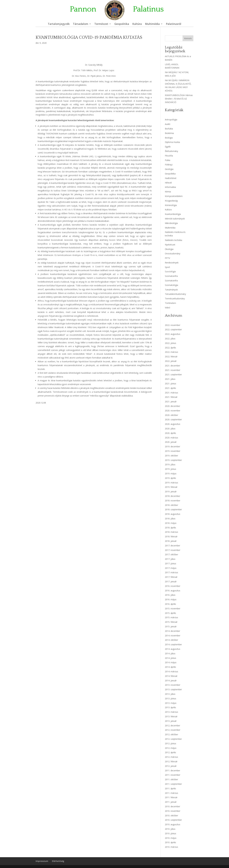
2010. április (170, 842)
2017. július (170, 559)
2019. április (170, 478)
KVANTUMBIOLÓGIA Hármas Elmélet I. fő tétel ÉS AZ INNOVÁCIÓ (179, 99)
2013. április (170, 707)
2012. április (170, 752)
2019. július (170, 464)
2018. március (171, 532)
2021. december (172, 366)
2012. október (171, 734)
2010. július (170, 829)
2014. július (170, 653)
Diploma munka (172, 142)
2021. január (171, 401)
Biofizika (169, 129)
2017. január (171, 581)
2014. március (171, 671)
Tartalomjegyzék (59, 24)
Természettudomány (175, 299)
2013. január (171, 721)
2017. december (172, 546)
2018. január (171, 541)
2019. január (171, 491)
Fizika (168, 160)
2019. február (171, 487)
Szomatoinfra (171, 276)
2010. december (172, 806)
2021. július (170, 379)
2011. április (170, 788)
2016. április (170, 604)
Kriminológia (171, 205)
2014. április (170, 667)
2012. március (171, 757)
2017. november (173, 550)
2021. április (170, 388)
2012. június (171, 743)
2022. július (170, 339)
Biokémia (169, 133)
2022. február (171, 357)
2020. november (173, 411)
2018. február (171, 536)
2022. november (173, 325)
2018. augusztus (173, 514)
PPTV (167, 258)
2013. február (171, 716)
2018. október (171, 505)
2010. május (171, 838)
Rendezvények (172, 263)
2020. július (170, 429)
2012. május (171, 748)
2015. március (171, 617)
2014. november (173, 636)
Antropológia (171, 120)
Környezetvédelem (174, 196)
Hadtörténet (171, 178)
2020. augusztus (173, 424)
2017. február (171, 577)
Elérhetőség (58, 861)
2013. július (170, 694)
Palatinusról (174, 24)
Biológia (169, 138)
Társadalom (81, 24)
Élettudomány (171, 151)
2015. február (171, 622)
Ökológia (169, 249)
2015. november (173, 608)
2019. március (171, 483)
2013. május (171, 703)
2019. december (172, 446)
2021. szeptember (173, 374)
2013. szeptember (173, 689)
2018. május (171, 523)
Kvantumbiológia (173, 214)
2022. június (171, 343)
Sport (167, 267)
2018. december (172, 496)
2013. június (171, 698)
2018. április (170, 528)
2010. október (171, 815)
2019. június (171, 469)
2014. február (171, 676)
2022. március (171, 352)
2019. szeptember (173, 460)
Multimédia (152, 24)
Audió (168, 124)
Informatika (170, 187)
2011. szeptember (173, 784)
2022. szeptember (173, 329)
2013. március (171, 712)
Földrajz (169, 165)
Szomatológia (171, 285)
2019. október (171, 456)
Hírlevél (168, 183)
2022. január (171, 361)
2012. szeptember (173, 739)
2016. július (170, 595)
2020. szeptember (173, 419)
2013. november (173, 685)
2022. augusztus (173, 334)
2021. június (171, 384)
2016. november (173, 586)
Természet (101, 24)
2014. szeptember (173, 644)
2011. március (171, 793)
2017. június (171, 563)
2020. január (171, 442)
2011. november (173, 775)
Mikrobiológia (171, 223)
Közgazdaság (171, 201)
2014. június (171, 658)
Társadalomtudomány (175, 294)
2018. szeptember (173, 509)
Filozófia (169, 156)
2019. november (173, 451)
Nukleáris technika (174, 240)
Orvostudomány (173, 254)
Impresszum (42, 861)
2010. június (171, 833)
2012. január (171, 766)
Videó (168, 308)
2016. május (171, 599)
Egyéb (168, 147)
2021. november (173, 370)
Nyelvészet (170, 245)
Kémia (168, 192)
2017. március (171, 572)
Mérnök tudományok (175, 219)
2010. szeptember (173, 820)
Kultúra (137, 24)
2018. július (170, 519)
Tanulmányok (171, 290)
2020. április (170, 433)
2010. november (173, 811)
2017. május (171, 568)
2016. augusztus (173, 591)
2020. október (171, 415)
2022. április (170, 348)
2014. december (172, 631)
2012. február (171, 761)
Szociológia (170, 271)
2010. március (171, 847)
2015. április (170, 613)
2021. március (171, 393)
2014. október (171, 640)
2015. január (171, 626)
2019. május (171, 474)
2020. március (171, 438)
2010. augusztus (173, 824)
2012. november (173, 730)
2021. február (171, 397)
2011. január (171, 802)
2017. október (171, 554)
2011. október (171, 779)
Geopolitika (122, 24)
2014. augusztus (173, 649)
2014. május (171, 662)
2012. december (172, 726)
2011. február (171, 797)
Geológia (169, 169)
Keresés (188, 38)
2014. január (171, 681)
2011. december (172, 770)
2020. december (172, 406)
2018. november (173, 501)
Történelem (170, 303)
